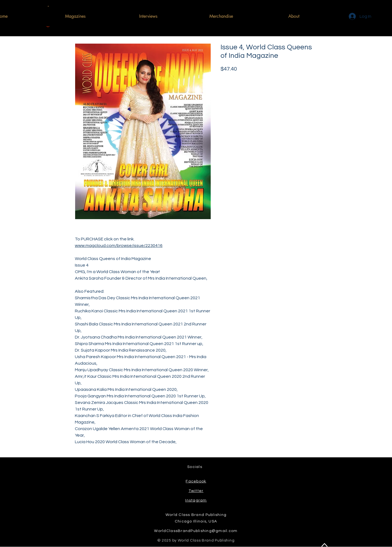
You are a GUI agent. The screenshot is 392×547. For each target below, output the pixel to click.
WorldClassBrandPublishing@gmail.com (196, 531)
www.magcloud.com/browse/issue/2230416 (119, 246)
